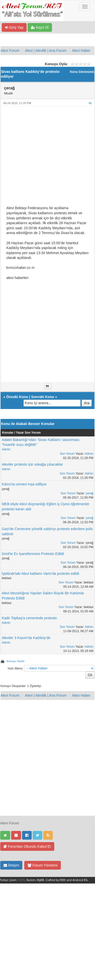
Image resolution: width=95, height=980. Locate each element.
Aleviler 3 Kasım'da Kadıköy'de (26, 638)
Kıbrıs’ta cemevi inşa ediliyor (24, 484)
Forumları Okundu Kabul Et (27, 846)
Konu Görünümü (82, 72)
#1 (90, 103)
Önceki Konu (17, 397)
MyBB (21, 880)
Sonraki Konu (43, 397)
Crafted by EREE (56, 880)
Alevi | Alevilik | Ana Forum (46, 51)
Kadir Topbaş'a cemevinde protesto (29, 618)
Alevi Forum (10, 51)
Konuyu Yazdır (16, 661)
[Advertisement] (48, 158)
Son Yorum (67, 454)
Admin (6, 449)
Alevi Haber (81, 51)
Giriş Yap (14, 27)
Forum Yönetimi (42, 865)
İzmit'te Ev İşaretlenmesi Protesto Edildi (33, 554)
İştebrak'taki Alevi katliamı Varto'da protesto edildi (40, 574)
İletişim (11, 865)
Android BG (80, 880)
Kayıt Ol (40, 27)
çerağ (89, 493)
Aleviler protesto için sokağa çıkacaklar (32, 464)
